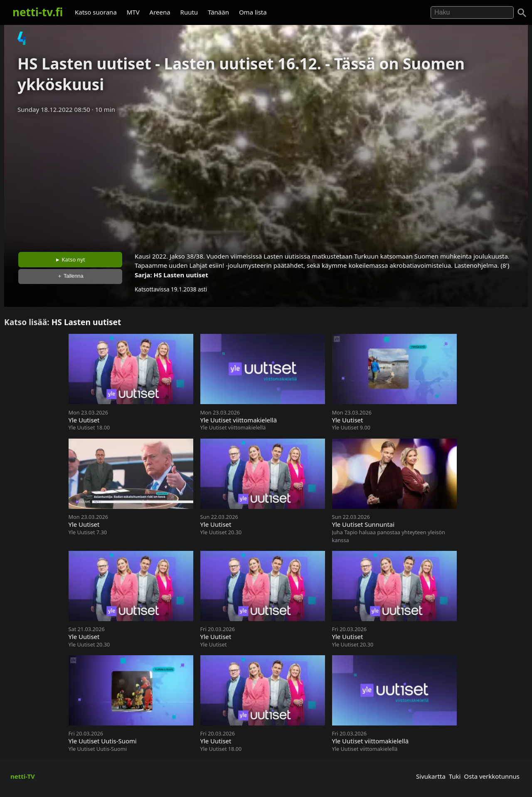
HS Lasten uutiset (181, 275)
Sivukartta (431, 776)
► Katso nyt (70, 259)
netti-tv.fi (38, 12)
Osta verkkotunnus (492, 776)
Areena (160, 12)
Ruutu (189, 12)
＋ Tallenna (70, 276)
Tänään (218, 12)
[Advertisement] (266, 180)
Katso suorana (96, 12)
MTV (133, 12)
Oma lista (253, 12)
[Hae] (472, 12)
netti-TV (23, 776)
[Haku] (522, 13)
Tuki (455, 776)
